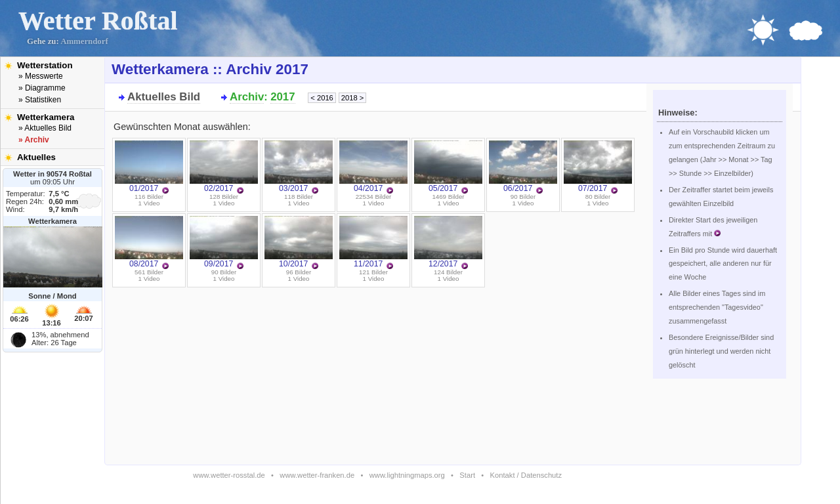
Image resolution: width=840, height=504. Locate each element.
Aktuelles (36, 157)
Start (467, 475)
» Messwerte (41, 76)
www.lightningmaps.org (407, 475)
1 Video (149, 203)
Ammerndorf (84, 41)
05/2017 (448, 167)
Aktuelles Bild (164, 97)
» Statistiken (40, 100)
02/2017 (224, 167)
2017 (283, 97)
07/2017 (598, 167)
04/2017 (373, 167)
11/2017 (373, 242)
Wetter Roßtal (98, 21)
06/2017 (523, 167)
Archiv (247, 97)
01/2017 (149, 167)
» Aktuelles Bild (45, 128)
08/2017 (149, 242)
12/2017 (448, 242)
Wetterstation (45, 65)
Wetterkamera (46, 117)
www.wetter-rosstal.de (229, 475)
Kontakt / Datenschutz (526, 475)
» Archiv (34, 140)
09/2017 (224, 242)
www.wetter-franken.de (317, 475)
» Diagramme (42, 88)
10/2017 (299, 242)
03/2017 (299, 167)
